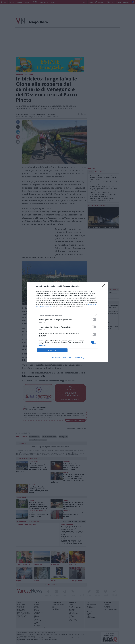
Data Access (67, 358)
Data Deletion (56, 358)
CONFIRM (52, 350)
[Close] (104, 286)
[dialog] (67, 322)
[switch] (94, 320)
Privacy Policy (79, 358)
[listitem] (67, 315)
